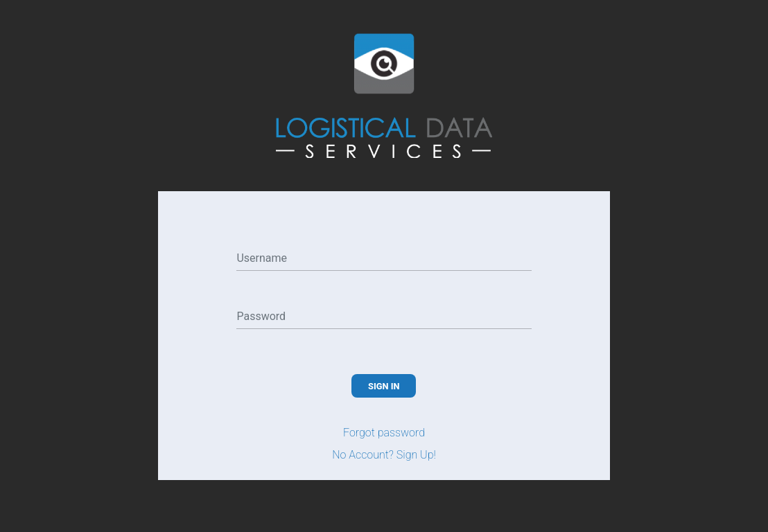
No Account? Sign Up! (384, 455)
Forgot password (384, 433)
